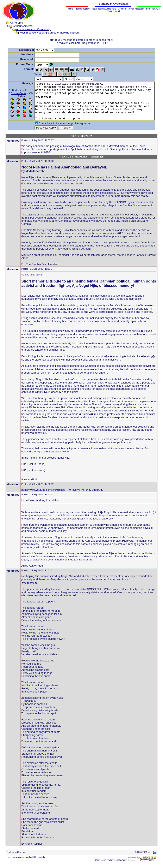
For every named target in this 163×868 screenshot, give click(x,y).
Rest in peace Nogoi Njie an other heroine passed (45, 33)
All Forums (12, 23)
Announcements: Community (29, 29)
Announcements (19, 26)
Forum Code (12, 93)
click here (76, 43)
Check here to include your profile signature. (58, 131)
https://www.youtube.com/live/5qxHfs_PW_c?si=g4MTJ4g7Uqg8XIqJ (62, 494)
